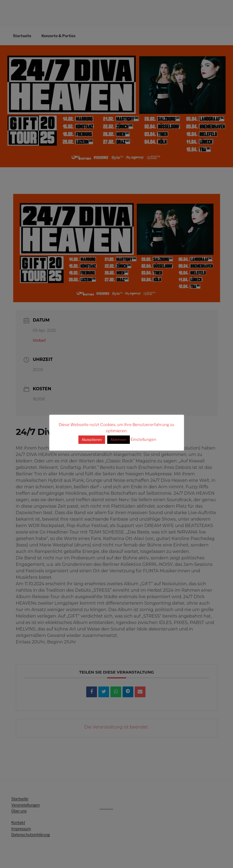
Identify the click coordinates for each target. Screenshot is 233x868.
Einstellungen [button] (143, 440)
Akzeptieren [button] (92, 440)
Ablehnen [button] (119, 440)
